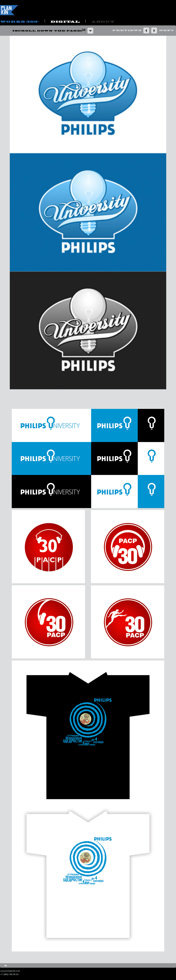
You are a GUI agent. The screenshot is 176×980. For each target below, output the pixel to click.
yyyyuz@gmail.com (10, 971)
